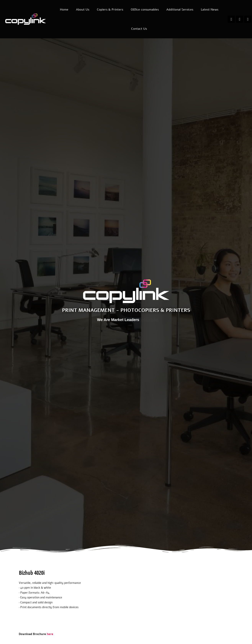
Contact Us (139, 29)
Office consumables (145, 10)
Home (64, 10)
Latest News (210, 10)
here (50, 634)
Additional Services (180, 10)
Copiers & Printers (110, 10)
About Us (83, 10)
